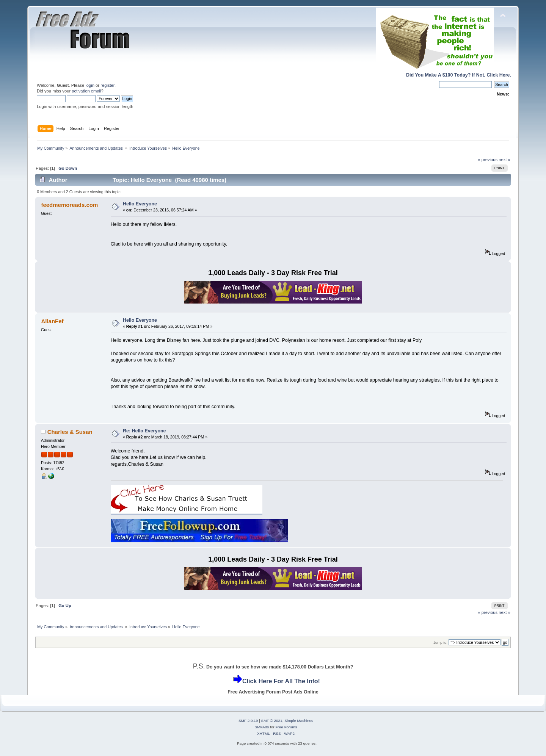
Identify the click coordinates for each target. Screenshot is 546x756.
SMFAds (262, 727)
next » (504, 160)
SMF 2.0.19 (248, 721)
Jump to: (440, 643)
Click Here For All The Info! (281, 681)
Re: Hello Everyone (144, 431)
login (90, 85)
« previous (488, 160)
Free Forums (286, 727)
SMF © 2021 (272, 721)
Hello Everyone (140, 204)
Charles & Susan (70, 432)
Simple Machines (299, 721)
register (107, 85)
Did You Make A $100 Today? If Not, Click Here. (459, 75)
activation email (86, 91)
